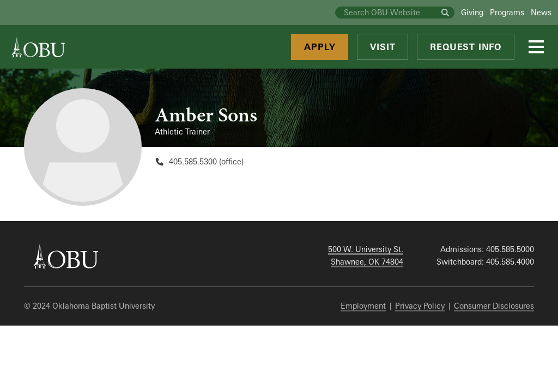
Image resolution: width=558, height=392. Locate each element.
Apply (320, 47)
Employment (363, 306)
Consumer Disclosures (494, 306)
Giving (472, 12)
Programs (507, 12)
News (541, 12)
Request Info (466, 47)
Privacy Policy (420, 306)
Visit (383, 47)
